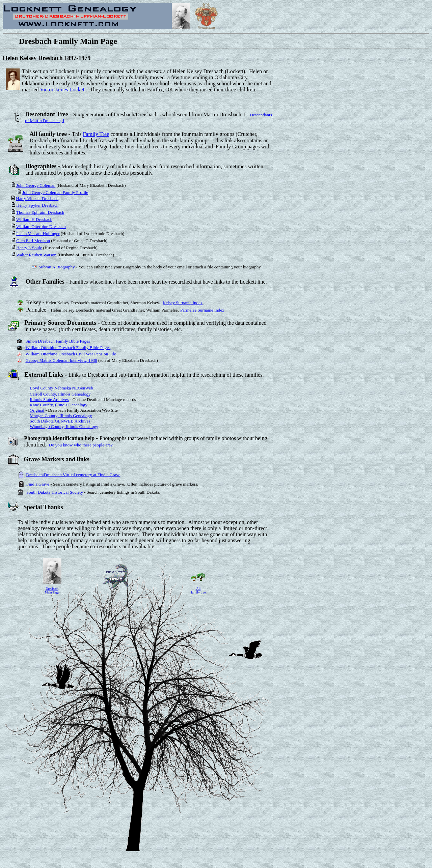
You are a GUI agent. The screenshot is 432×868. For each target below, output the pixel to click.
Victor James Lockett (63, 90)
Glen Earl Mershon (33, 241)
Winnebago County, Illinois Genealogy (64, 426)
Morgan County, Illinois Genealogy (61, 416)
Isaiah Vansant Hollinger (38, 234)
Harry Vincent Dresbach (37, 198)
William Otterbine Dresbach (41, 226)
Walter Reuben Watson (36, 255)
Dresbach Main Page (52, 590)
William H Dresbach (34, 219)
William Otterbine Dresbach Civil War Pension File (71, 354)
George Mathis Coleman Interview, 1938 (61, 360)
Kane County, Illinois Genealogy (59, 405)
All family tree (198, 590)
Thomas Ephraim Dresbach (40, 212)
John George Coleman (36, 185)
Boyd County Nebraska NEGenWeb (61, 388)
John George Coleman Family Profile (55, 192)
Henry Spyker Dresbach (37, 205)
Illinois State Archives (49, 399)
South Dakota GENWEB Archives (60, 421)
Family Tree (96, 134)
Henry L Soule (29, 248)
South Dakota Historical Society (55, 492)
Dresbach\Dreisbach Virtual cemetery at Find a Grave (73, 475)
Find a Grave (38, 484)
